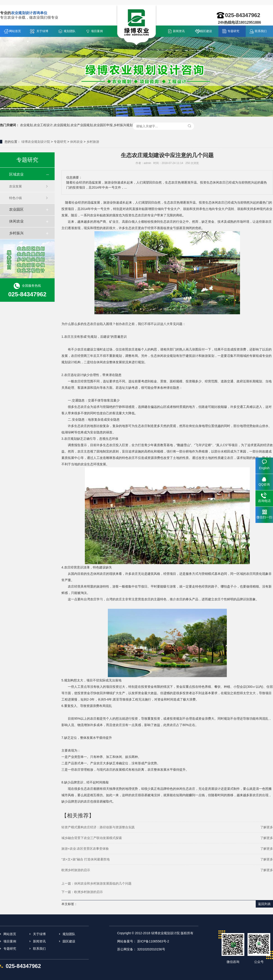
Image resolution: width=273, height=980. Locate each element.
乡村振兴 (16, 233)
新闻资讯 (179, 31)
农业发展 (15, 186)
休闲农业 (76, 142)
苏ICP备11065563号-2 (153, 941)
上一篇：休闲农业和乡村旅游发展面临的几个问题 (96, 883)
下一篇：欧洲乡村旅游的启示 (82, 892)
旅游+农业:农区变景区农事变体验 (85, 849)
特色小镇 (15, 198)
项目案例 (97, 31)
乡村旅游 (93, 142)
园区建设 (206, 31)
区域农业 (16, 174)
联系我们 (261, 31)
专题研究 (233, 31)
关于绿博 (42, 31)
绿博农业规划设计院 (36, 142)
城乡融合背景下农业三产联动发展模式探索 (92, 838)
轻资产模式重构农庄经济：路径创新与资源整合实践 (98, 827)
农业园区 (16, 209)
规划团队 (70, 31)
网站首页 (15, 31)
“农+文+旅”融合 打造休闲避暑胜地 (86, 859)
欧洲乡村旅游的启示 (76, 870)
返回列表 (264, 904)
